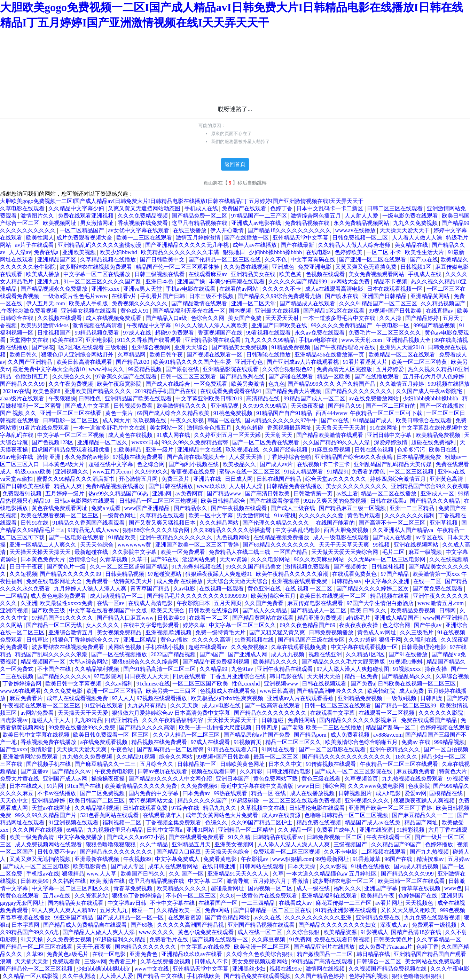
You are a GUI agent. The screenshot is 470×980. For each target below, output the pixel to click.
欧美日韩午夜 (167, 355)
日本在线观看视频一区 (395, 289)
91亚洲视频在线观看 (74, 822)
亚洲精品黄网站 (431, 296)
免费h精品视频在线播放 (116, 486)
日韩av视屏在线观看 (163, 771)
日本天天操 (302, 866)
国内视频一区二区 (271, 888)
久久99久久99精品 (265, 406)
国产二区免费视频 (103, 793)
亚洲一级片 (160, 450)
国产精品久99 (345, 406)
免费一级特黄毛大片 (221, 632)
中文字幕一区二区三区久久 (243, 625)
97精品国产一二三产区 (260, 216)
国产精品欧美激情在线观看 (330, 435)
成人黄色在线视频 (131, 435)
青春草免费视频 (134, 888)
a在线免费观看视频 (104, 742)
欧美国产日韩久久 (143, 874)
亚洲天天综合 (192, 347)
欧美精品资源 (341, 932)
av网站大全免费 (351, 281)
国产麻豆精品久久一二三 (106, 764)
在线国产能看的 (336, 523)
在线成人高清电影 (151, 603)
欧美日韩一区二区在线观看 (412, 881)
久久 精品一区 (296, 830)
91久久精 (239, 837)
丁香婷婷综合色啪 (289, 457)
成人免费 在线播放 (180, 581)
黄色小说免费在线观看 (206, 932)
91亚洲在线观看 (104, 705)
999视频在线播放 (449, 384)
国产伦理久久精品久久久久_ (278, 523)
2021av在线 (16, 391)
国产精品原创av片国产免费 (257, 735)
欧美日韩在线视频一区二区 (334, 596)
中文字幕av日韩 (128, 903)
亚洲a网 (162, 493)
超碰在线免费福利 (434, 442)
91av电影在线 (17, 457)
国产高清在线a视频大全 (197, 457)
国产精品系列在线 (243, 377)
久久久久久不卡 (282, 289)
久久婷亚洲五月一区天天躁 (228, 435)
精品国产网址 (422, 822)
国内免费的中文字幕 (154, 793)
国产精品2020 (133, 362)
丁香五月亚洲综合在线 (238, 676)
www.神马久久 (107, 369)
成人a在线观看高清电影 (335, 289)
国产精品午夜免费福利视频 (217, 662)
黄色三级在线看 (322, 779)
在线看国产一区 (219, 903)
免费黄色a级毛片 (68, 954)
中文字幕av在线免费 (206, 947)
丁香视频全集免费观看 (174, 822)
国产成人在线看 (393, 537)
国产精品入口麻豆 (179, 852)
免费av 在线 (417, 742)
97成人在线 (138, 333)
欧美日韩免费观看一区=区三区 (112, 735)
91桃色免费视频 (234, 413)
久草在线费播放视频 (166, 961)
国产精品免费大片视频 (294, 391)
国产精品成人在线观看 (308, 303)
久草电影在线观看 (23, 208)
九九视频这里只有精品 (116, 830)
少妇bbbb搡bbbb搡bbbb (431, 398)
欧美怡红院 (382, 691)
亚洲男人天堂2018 (402, 347)
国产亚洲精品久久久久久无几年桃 (188, 245)
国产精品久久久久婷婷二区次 (373, 589)
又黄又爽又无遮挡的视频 (41, 859)
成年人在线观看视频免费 (78, 698)
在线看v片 (125, 296)
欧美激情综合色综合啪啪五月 (362, 742)
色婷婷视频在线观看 (445, 727)
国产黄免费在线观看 (438, 589)
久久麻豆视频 (269, 939)
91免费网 (300, 939)
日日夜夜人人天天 (147, 676)
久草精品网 (132, 355)
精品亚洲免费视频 (320, 618)
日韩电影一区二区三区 (71, 420)
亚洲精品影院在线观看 (231, 369)
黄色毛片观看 (365, 515)
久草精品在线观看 (163, 515)
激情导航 (238, 881)
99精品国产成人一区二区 (315, 398)
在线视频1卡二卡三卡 (324, 464)
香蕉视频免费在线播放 (49, 742)
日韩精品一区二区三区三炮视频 (159, 501)
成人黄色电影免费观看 (59, 596)
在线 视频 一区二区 (309, 589)
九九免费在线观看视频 (433, 918)
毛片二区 (394, 552)
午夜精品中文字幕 (149, 325)
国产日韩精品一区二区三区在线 (273, 910)
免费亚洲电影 (315, 267)
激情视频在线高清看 (98, 325)
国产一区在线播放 (442, 406)
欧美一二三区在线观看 (145, 238)
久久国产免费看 (265, 603)
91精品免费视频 (291, 347)
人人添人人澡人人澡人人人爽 (294, 844)
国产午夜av (428, 625)
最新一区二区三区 (276, 757)
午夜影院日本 (194, 603)
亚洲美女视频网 (235, 844)
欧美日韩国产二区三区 (97, 801)
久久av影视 (334, 866)
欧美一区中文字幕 (211, 515)
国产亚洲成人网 (248, 654)
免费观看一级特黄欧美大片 (120, 581)
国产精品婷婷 (423, 318)
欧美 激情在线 (108, 881)
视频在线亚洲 (326, 654)
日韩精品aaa (347, 581)
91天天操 (32, 939)
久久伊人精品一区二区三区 (187, 735)
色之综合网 (151, 464)
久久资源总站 (92, 896)
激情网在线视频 (326, 969)
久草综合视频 (452, 676)
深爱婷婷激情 (391, 442)
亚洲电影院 (100, 340)
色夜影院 (419, 786)
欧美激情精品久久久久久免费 (141, 786)
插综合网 (334, 786)
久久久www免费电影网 (377, 786)
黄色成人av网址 (377, 632)
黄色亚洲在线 (265, 589)
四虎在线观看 (190, 676)
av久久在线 (268, 918)
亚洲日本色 (160, 281)
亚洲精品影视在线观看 (213, 340)
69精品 (75, 830)
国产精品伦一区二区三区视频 (37, 969)
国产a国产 (213, 654)
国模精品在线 (447, 793)
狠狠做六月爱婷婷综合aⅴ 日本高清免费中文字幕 (172, 713)
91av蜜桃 (285, 515)
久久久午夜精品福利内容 (173, 720)
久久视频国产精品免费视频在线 (388, 969)
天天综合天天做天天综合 (238, 581)
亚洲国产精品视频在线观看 (262, 925)
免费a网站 (218, 910)
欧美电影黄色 (91, 866)
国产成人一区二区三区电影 (37, 866)
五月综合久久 (157, 764)
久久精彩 (252, 771)
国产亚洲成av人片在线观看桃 (303, 362)
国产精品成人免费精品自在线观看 (86, 925)
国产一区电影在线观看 (77, 537)
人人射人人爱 (362, 216)
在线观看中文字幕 (333, 713)
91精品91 (338, 472)
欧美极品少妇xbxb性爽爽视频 (228, 698)
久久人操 (391, 318)
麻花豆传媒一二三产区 (344, 903)
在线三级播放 (190, 230)
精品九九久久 (220, 808)
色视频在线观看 (326, 274)
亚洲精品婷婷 (49, 801)
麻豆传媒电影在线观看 (316, 603)
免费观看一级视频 (435, 925)
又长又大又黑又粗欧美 (409, 910)
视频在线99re (286, 969)
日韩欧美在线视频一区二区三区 (417, 684)
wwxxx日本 (145, 442)
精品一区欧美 (334, 377)
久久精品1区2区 (366, 654)
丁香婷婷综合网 (23, 684)
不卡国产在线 (55, 669)
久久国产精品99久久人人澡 (337, 442)
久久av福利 (120, 684)
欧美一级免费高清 (32, 837)
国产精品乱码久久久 (407, 676)
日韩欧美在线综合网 (214, 610)
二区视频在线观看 (384, 852)
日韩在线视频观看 (325, 684)
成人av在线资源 (282, 815)
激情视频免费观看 (308, 567)
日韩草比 (38, 640)
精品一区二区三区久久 (294, 742)
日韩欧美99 (172, 618)
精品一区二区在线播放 (389, 493)
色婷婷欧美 (349, 252)
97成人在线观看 (211, 742)
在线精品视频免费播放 (282, 537)
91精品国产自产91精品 (285, 413)
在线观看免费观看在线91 (232, 391)
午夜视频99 (138, 859)
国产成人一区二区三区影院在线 (354, 771)
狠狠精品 (73, 874)
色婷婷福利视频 (369, 976)
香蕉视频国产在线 (221, 333)
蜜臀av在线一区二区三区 (250, 472)
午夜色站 (123, 749)
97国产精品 (395, 574)
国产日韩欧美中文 (163, 260)
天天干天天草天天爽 (345, 545)
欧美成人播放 (44, 274)
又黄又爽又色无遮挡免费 (367, 267)
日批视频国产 (55, 333)
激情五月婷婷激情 (199, 238)
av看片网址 (389, 903)
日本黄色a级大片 (64, 464)
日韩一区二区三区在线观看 (338, 705)
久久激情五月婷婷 (402, 384)
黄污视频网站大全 (152, 801)
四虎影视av (14, 720)
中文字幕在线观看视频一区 (365, 647)
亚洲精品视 (225, 406)
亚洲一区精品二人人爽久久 (44, 545)
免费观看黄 (67, 961)
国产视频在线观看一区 (215, 355)
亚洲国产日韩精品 (385, 296)
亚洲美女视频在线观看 (89, 311)
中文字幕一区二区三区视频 (71, 435)
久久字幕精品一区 (439, 939)
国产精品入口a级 (167, 318)
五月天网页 (228, 603)
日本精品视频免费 (420, 457)
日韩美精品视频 (125, 574)
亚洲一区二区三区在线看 (71, 413)
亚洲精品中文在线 (200, 450)
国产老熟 (292, 727)
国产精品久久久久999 (408, 874)
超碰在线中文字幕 (111, 464)
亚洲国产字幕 (382, 888)
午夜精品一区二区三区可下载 (387, 413)
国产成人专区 (128, 866)
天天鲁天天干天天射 (341, 428)
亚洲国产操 (192, 281)
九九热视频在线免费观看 (413, 779)
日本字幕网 (26, 925)
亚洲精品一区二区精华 (246, 830)
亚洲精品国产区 (57, 260)
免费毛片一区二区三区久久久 (385, 333)
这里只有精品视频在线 (200, 223)
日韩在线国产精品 (280, 479)
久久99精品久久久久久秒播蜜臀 (233, 530)
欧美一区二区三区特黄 (420, 362)
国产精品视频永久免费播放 (55, 289)
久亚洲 (29, 603)
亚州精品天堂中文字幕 (301, 238)
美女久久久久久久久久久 (357, 486)
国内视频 (241, 311)
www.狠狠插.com (293, 859)
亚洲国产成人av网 (66, 779)
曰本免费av (197, 793)
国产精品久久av (72, 771)
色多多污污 (412, 450)
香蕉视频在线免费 (194, 472)
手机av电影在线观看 (191, 289)
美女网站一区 (167, 428)
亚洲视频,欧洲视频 (169, 632)
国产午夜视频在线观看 (240, 508)
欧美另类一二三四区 (172, 691)
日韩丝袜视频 (389, 567)
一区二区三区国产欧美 (201, 684)
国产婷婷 (457, 698)
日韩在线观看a (389, 501)
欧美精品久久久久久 (182, 888)
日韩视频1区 (416, 267)
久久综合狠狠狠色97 (288, 369)
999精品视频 (449, 742)
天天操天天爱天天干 (405, 230)
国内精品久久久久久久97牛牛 (282, 420)
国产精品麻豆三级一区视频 (353, 508)
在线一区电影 (110, 954)
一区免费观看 (211, 384)
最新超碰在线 (92, 552)
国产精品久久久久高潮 (148, 727)
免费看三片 (123, 961)
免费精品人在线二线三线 (240, 552)
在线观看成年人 (163, 815)
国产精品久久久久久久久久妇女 (338, 925)
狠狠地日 (235, 252)
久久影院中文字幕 (135, 552)
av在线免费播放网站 (374, 398)
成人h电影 (389, 793)
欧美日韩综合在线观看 (424, 420)
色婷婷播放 (440, 844)
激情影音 (42, 749)
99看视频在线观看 (269, 333)
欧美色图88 (47, 391)
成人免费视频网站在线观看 (49, 844)
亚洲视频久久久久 (368, 801)
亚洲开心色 (250, 362)
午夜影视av (255, 859)
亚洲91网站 (201, 830)
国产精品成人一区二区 (319, 610)
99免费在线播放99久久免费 (83, 727)
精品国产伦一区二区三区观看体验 (178, 267)
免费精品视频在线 (308, 223)
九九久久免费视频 (416, 223)
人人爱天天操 (246, 457)
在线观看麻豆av (208, 274)
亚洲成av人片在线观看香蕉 (301, 698)
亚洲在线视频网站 (417, 545)
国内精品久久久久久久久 (146, 947)
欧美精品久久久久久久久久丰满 (181, 252)
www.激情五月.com (441, 603)
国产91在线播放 (409, 654)
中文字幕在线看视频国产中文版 (109, 610)
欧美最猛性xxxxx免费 (67, 603)
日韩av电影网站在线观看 (85, 501)
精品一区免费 (362, 676)
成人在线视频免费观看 (114, 318)
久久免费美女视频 (70, 939)
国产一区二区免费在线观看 (266, 442)
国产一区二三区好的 (391, 406)
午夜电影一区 (393, 325)
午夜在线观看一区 (389, 837)
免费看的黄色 (369, 472)
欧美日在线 (444, 450)
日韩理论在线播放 (269, 355)
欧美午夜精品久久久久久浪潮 (293, 574)
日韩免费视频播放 (332, 632)
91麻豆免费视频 (331, 450)
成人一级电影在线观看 (342, 537)
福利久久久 (347, 888)
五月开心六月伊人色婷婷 (434, 377)
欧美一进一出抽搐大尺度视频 (216, 727)
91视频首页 (248, 742)
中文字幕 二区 (206, 881)
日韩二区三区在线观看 (395, 208)
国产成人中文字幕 (88, 406)
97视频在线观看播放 (163, 698)
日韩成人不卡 (212, 961)
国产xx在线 (424, 260)
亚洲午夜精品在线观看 (285, 669)
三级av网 (95, 961)
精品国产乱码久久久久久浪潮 (52, 654)
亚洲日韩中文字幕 (390, 435)
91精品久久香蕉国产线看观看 (89, 523)
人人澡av (20, 252)
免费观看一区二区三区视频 (287, 852)
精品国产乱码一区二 (391, 727)
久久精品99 (214, 669)
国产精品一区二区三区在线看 (37, 947)
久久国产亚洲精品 (31, 362)
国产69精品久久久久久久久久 (280, 545)
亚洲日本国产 (233, 779)
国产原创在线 (183, 369)
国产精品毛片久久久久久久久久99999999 (198, 596)
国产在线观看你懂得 (275, 501)
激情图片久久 (38, 216)
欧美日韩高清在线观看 (85, 362)
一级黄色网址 (120, 515)
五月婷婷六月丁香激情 (281, 881)
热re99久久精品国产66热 (119, 493)
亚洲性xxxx (106, 289)
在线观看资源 (185, 918)
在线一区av (111, 603)
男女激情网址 (97, 223)
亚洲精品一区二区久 (103, 442)
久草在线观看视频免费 (299, 647)
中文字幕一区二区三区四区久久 (71, 888)
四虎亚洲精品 (122, 720)
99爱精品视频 (146, 369)
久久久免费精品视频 (143, 216)
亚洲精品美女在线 (254, 274)
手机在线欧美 (204, 976)
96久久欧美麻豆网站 (320, 559)
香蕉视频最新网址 (290, 428)
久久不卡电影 (341, 852)
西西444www (332, 413)
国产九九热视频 (430, 852)
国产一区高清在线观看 (273, 705)
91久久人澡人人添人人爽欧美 (212, 325)
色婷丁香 (282, 208)
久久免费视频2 (250, 647)
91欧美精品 (128, 450)
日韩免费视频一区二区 (361, 238)
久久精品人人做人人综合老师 (355, 245)
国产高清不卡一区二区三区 (393, 523)
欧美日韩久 (24, 355)
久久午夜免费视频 (71, 384)
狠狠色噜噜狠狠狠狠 (111, 844)
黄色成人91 (135, 311)
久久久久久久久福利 (410, 515)
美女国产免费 (245, 318)
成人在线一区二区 (260, 932)
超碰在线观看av (208, 647)
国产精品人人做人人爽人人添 (99, 932)
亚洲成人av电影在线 (257, 223)
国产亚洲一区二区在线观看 (373, 260)
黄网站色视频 (125, 647)
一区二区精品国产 (83, 230)
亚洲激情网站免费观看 (31, 757)
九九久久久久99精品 (271, 340)
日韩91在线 (35, 523)
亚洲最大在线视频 (278, 311)
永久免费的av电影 (88, 457)
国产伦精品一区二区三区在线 (225, 260)
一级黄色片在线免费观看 (267, 896)
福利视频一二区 (123, 822)
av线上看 (347, 493)
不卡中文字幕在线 (173, 903)
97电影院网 (108, 676)
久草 (278, 874)
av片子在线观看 (35, 245)
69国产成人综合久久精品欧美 (174, 413)
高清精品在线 (264, 398)
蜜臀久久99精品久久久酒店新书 (76, 479)
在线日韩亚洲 (219, 866)
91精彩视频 (411, 830)
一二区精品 (14, 596)
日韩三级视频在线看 (160, 274)
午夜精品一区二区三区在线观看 (400, 764)
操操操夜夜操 (109, 779)
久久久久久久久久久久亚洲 (319, 918)
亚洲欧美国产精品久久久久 (99, 391)
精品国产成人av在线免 (373, 822)
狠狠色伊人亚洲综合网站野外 (78, 355)
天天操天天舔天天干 (233, 720)
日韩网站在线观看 (262, 866)
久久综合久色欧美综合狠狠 (260, 954)
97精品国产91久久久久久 (63, 618)
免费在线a (47, 252)
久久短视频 (23, 574)
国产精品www (225, 493)
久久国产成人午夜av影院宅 (430, 391)
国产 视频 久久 (19, 413)
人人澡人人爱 (117, 976)
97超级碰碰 (246, 801)
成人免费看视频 (351, 735)
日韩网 (448, 610)
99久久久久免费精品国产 (342, 325)
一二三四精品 (259, 903)
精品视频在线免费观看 (160, 742)
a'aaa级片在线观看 (23, 398)
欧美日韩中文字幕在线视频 (37, 735)
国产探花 (43, 347)
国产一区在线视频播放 (120, 654)
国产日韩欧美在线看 (26, 486)
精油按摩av (431, 859)
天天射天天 (279, 435)
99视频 (382, 545)
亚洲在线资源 (377, 830)
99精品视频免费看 (97, 333)
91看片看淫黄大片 (366, 362)
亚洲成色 (284, 267)
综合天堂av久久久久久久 (336, 479)
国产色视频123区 (53, 442)
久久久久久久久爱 (322, 515)
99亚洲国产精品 (74, 918)
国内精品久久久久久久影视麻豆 (359, 720)
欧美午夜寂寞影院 (120, 384)
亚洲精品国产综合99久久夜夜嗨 (354, 457)
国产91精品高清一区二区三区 (160, 669)
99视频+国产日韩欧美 (396, 311)
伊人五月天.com (46, 303)
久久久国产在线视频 (38, 830)
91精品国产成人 (373, 420)
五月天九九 (114, 910)
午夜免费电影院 (115, 771)
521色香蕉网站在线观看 (110, 815)
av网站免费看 (38, 713)
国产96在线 (165, 559)
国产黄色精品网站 (228, 918)
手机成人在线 (202, 208)
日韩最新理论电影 (424, 647)
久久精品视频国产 (444, 303)
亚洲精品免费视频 (361, 698)
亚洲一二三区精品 (413, 508)
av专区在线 (430, 537)
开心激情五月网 (139, 479)
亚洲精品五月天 (192, 844)
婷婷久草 (195, 625)
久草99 (35, 954)
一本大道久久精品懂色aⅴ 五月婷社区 (332, 874)
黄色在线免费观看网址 (60, 508)
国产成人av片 (277, 464)
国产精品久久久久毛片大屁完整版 (344, 662)
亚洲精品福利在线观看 (330, 896)
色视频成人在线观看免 (228, 691)
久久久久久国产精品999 (298, 281)
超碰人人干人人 (52, 720)
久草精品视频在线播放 (109, 260)
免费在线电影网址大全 (55, 581)
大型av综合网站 (89, 662)
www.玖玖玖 (212, 486)
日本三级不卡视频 (212, 296)
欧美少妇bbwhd (119, 252)
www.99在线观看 (21, 691)
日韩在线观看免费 (146, 808)
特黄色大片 (454, 771)
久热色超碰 (250, 428)
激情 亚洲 (49, 457)
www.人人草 (102, 874)
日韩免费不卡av (57, 852)
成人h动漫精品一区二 (117, 596)
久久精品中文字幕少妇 (77, 208)
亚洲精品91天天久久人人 (239, 874)
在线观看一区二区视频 (387, 713)
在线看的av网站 (239, 289)
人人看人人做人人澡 (418, 238)
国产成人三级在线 (293, 508)
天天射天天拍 (324, 676)
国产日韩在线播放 (171, 486)
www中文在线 (152, 969)
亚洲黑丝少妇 (250, 969)
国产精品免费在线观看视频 (258, 976)
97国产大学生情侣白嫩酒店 (381, 603)
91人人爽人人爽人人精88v (64, 910)
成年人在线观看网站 (174, 866)
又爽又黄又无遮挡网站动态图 (145, 208)
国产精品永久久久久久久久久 (271, 713)
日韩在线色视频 (375, 450)
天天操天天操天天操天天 (41, 552)
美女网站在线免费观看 (433, 961)
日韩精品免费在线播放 (295, 486)
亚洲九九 (49, 281)
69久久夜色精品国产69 (308, 625)
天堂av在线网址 (52, 808)
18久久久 (407, 757)
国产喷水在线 (342, 296)
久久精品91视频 (136, 757)
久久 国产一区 (187, 874)
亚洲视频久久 (72, 472)
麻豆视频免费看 (416, 771)
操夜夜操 (437, 669)
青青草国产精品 (150, 589)
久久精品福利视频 (97, 669)
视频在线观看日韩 (214, 771)
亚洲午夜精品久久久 (395, 749)
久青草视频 (114, 559)
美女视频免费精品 (120, 632)
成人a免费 (412, 691)
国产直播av (35, 771)
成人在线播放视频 (313, 793)
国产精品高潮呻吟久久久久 (331, 691)
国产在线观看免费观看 (197, 837)
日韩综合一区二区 (379, 961)
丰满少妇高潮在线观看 (237, 281)
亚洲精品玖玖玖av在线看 (192, 954)
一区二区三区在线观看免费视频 (303, 801)
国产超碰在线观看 (291, 377)
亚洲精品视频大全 (409, 340)
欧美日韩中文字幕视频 (74, 684)
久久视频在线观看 (60, 318)
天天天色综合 (97, 545)
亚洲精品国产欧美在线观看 (139, 398)
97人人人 (123, 698)
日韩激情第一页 (314, 493)
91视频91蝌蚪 (407, 662)
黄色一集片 (120, 413)
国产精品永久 (191, 508)
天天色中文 (15, 801)
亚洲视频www (282, 684)
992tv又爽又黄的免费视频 (335, 501)
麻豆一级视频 (426, 552)
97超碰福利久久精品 (121, 939)
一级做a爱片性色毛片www (76, 296)
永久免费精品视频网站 (362, 223)
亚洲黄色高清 (447, 479)
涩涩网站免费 (199, 559)
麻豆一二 (143, 910)
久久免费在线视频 (246, 267)
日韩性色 (91, 398)
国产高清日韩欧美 (268, 493)
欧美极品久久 (240, 464)
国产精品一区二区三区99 (406, 705)
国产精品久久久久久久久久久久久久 (347, 757)
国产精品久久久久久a (64, 676)
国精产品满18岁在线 (417, 932)
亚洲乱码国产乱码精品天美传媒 (393, 464)
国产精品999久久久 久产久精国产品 (332, 384)
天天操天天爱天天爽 (82, 749)
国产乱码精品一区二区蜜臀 (171, 749)
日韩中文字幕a (165, 830)
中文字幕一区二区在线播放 (97, 274)
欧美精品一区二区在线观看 (402, 355)
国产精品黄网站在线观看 (264, 618)
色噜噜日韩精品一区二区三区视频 (347, 815)
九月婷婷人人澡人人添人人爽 (91, 589)
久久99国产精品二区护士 (263, 822)
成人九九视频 (288, 654)
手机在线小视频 (166, 647)
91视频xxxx (408, 669)
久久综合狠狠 (304, 932)
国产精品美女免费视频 (240, 347)
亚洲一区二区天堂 (254, 303)
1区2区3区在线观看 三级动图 (93, 347)
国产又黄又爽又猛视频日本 (163, 523)
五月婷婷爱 (391, 369)
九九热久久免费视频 (88, 757)
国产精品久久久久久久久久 (359, 391)
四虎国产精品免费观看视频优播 (71, 450)
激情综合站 (83, 559)
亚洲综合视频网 (152, 347)
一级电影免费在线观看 (411, 216)
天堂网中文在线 (30, 340)
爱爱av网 (416, 793)
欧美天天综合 (169, 610)
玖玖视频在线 (150, 420)
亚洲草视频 (444, 523)
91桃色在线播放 (371, 866)
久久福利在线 (421, 640)
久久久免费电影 (64, 691)
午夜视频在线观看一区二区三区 (42, 705)
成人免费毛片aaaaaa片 (386, 947)
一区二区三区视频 (412, 472)
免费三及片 (176, 479)
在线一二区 (428, 581)
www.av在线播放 (356, 230)
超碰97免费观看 (175, 333)
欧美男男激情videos (45, 325)
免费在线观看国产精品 (430, 720)
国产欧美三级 (49, 610)
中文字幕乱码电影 (298, 530)
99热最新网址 (333, 859)
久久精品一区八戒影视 (31, 976)
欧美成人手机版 (89, 303)
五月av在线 (57, 896)
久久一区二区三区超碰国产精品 (130, 567)
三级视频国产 (351, 844)
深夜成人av (395, 925)
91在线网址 (384, 428)
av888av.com (388, 735)
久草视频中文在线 (263, 808)
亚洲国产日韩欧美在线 (280, 325)
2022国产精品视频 (174, 654)
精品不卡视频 (391, 281)
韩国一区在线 (225, 420)
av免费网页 (190, 493)
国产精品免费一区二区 (200, 216)
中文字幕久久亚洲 (388, 581)
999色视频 (453, 910)
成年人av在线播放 (255, 245)
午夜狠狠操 (62, 398)
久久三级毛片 (417, 632)
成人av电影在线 (222, 705)
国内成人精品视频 (417, 866)
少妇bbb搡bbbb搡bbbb (276, 252)
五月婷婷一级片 (65, 493)
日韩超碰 (273, 720)
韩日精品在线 (374, 954)
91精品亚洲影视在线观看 (347, 910)
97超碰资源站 (165, 574)
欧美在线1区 (68, 340)
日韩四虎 (432, 698)
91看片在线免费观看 (45, 428)
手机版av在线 (43, 874)
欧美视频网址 (60, 223)
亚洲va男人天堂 (143, 289)
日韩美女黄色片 (394, 939)
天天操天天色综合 (228, 852)
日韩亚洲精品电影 (289, 771)
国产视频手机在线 (49, 764)
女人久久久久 (103, 625)
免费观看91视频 (23, 493)
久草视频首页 (362, 779)
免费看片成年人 (337, 830)
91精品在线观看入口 (233, 749)
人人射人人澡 (246, 486)
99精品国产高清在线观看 (323, 961)
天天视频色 (420, 903)
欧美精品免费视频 (439, 435)
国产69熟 (142, 925)
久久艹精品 (155, 844)
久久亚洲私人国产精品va (403, 530)
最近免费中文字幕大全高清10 (49, 369)
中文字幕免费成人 (178, 859)
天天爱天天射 (283, 318)
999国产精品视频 (435, 325)
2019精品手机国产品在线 (166, 391)
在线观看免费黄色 (355, 574)
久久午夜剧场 (79, 976)
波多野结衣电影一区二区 (344, 881)
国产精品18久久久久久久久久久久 (290, 230)
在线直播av (440, 311)
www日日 (309, 786)
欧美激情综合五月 (274, 596)
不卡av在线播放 (57, 793)
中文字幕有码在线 (314, 260)
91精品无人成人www (94, 530)
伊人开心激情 (228, 230)
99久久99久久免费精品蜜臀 (196, 442)
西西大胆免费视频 (347, 530)
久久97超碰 (362, 640)
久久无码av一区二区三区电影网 (387, 559)
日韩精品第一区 (197, 764)
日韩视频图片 (356, 793)
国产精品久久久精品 (436, 501)
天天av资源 (234, 559)
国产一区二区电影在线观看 (333, 749)
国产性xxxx (14, 749)
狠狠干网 (390, 640)
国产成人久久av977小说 (136, 837)
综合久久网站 (177, 757)
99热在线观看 (231, 793)
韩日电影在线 (287, 676)
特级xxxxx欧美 (34, 472)
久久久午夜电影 (450, 969)
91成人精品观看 (304, 472)
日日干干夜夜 (27, 567)
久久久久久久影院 (441, 713)
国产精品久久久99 (23, 384)
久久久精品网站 (220, 523)
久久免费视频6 (199, 786)
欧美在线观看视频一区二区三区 (60, 515)
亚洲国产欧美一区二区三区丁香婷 (198, 545)
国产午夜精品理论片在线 (345, 347)
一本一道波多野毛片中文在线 (340, 318)
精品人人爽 (69, 486)
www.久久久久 (157, 932)
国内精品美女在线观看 (76, 903)
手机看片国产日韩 (163, 296)
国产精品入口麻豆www (126, 618)
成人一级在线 (314, 888)
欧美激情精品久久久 (182, 406)
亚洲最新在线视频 (97, 859)
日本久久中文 (286, 764)
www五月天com (112, 472)
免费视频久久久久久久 (140, 303)
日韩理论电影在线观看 (318, 808)
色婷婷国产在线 (418, 896)
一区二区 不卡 (384, 252)
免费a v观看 (106, 508)
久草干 (140, 559)
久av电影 (185, 589)
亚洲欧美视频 (80, 252)
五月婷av (459, 859)
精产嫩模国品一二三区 (326, 954)
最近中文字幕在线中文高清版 (258, 786)
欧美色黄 (291, 274)
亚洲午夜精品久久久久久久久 (177, 537)
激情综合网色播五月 (316, 216)
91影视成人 (375, 932)
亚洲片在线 (208, 479)
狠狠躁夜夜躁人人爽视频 (425, 801)
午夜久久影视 (188, 420)
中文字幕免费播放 (81, 837)
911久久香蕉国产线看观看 (150, 340)
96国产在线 (399, 859)
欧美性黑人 (40, 238)
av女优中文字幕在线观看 (139, 230)
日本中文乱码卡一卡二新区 (330, 208)
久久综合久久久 (72, 377)
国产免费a (363, 684)
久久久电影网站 (271, 559)
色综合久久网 (208, 318)
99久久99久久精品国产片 (46, 815)
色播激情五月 (32, 377)
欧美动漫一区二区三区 (263, 947)
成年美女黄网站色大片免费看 (222, 815)
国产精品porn (311, 735)
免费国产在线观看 (245, 208)
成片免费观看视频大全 (85, 238)
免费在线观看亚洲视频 (86, 216)
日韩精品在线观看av (278, 837)
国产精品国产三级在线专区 (312, 640)
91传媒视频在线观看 (331, 764)
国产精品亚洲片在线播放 (325, 947)
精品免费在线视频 (319, 822)
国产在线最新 (298, 245)
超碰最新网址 (228, 888)
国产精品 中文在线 (160, 976)
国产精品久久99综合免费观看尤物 (280, 296)
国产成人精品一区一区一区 (131, 918)
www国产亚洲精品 (148, 508)
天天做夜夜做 (308, 406)
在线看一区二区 (209, 618)
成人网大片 (116, 420)
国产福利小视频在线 (194, 464)
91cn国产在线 (85, 786)
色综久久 (217, 822)
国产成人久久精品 (265, 610)
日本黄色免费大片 (44, 559)
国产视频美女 (351, 567)
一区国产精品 (291, 552)
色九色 (277, 384)
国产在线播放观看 (377, 377)
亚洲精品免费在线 (379, 918)
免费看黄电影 (221, 859)
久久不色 (276, 260)
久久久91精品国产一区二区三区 (379, 303)
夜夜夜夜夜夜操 (359, 625)
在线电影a (319, 252)
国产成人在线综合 (169, 384)
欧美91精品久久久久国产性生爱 (193, 362)
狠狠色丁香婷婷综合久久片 (86, 640)
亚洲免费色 (144, 954)
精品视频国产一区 (44, 662)
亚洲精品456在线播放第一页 (330, 355)
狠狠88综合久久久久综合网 (157, 530)
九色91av (243, 669)
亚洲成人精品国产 (397, 618)
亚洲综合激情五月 (71, 632)
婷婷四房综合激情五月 (399, 479)
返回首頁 (235, 164)
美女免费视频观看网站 (377, 274)
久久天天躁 (185, 705)
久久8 (227, 896)
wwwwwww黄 (135, 545)
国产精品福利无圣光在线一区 (189, 311)
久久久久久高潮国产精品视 (191, 925)
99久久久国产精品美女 (254, 567)
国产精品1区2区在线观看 (335, 311)
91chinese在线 (153, 684)
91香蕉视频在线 (255, 640)
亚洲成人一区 (438, 493)
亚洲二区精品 (141, 640)
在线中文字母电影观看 (152, 625)
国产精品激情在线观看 (200, 303)
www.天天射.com (362, 340)
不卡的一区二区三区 (191, 896)
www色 (453, 888)
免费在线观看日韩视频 (343, 939)
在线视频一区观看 (222, 589)
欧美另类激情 (249, 384)
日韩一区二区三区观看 (189, 377)
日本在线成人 (27, 786)
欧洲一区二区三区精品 (115, 691)
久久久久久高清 (212, 640)
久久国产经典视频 (286, 450)
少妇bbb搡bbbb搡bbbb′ (104, 969)
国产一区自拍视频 (446, 749)
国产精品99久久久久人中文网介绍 (171, 779)
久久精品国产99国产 (397, 844)
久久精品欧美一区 (179, 910)
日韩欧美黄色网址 (243, 764)
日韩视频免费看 (134, 406)
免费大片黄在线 (20, 779)
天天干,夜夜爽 (94, 947)
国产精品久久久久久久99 (71, 574)
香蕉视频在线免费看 (143, 223)
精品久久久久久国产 (203, 801)
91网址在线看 (279, 749)
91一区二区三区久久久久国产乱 (103, 281)
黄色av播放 (175, 640)
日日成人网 (240, 479)
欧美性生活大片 (425, 252)
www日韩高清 (277, 691)
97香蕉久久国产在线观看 (127, 377)
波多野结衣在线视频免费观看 (96, 267)
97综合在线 (186, 808)
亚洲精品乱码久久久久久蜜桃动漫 (100, 245)
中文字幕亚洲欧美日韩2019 (210, 398)
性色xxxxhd (246, 684)
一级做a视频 (402, 698)
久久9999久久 (151, 472)
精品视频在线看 (390, 596)
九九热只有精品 (148, 705)
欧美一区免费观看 (183, 552)
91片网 (56, 786)
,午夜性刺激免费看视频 (29, 311)
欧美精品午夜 (378, 896)
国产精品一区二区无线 (55, 625)
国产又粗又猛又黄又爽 (278, 632)
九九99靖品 (88, 720)
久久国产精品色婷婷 (320, 976)
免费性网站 (302, 720)
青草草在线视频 (422, 888)
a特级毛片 (359, 618)
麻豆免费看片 (27, 698)
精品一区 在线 (269, 793)
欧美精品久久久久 (276, 662)
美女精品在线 (412, 245)
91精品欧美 (123, 537)
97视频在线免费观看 (139, 457)
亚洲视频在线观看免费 (300, 581)
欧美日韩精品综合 (224, 501)
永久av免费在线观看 (320, 333)
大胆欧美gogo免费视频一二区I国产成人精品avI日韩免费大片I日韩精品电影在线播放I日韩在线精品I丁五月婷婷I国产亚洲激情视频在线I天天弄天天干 (182, 201)
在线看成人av (296, 903)
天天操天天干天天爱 (84, 713)
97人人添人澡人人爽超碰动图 (354, 669)
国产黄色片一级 (67, 567)
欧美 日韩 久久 (369, 610)
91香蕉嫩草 (367, 859)
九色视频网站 (234, 537)
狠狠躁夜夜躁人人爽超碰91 (219, 574)
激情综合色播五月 (210, 428)
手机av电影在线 (319, 340)
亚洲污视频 (15, 610)
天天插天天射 (32, 961)
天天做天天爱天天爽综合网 (345, 552)
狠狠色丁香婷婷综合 (138, 896)
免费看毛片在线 (170, 939)
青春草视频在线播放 (26, 918)
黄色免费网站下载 (276, 779)
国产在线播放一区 (247, 238)
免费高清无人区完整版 (345, 369)
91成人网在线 (174, 435)
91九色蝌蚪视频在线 (197, 567)
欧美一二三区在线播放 (335, 727)
